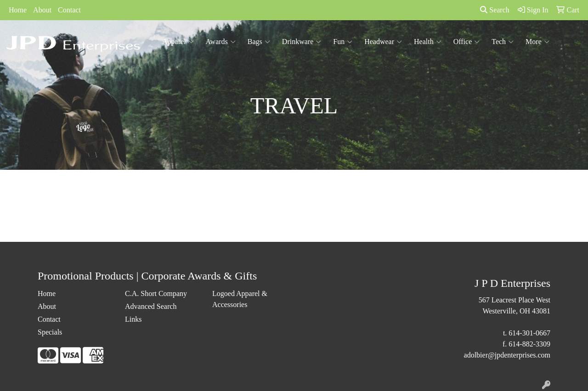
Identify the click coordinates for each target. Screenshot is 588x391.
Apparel (178, 42)
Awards (221, 42)
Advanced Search (151, 306)
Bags (259, 42)
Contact (69, 10)
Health (428, 42)
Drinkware (302, 42)
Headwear (383, 42)
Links (133, 319)
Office (467, 42)
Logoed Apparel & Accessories (240, 299)
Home (18, 10)
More (537, 42)
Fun (343, 42)
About (42, 10)
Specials (50, 332)
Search (495, 10)
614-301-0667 (529, 333)
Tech (503, 42)
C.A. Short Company (156, 293)
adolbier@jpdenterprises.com (507, 355)
